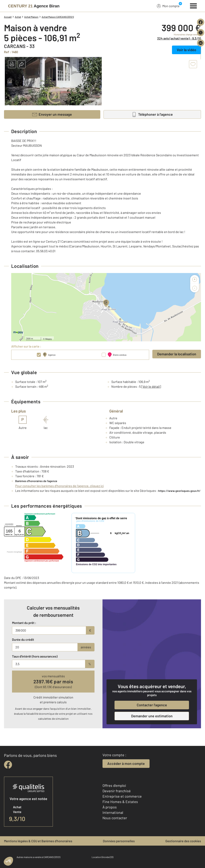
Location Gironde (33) (102, 857)
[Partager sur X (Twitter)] (201, 33)
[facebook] (8, 765)
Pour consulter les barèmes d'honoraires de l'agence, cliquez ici (59, 486)
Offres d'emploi (114, 785)
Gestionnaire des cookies (183, 841)
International (113, 812)
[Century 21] (34, 6)
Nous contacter (115, 818)
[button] (12, 64)
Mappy (49, 339)
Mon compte (168, 6)
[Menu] (193, 5)
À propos (110, 807)
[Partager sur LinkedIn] (201, 43)
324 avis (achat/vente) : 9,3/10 (179, 38)
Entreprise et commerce (122, 796)
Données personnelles (119, 841)
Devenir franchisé (117, 791)
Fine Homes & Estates (120, 802)
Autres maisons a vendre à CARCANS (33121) (38, 857)
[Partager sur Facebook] (201, 22)
